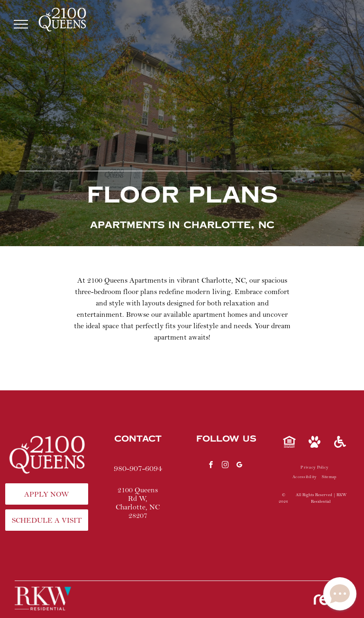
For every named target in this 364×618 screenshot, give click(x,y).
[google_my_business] (239, 466)
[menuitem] (314, 468)
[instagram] (225, 466)
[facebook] (211, 466)
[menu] (21, 24)
